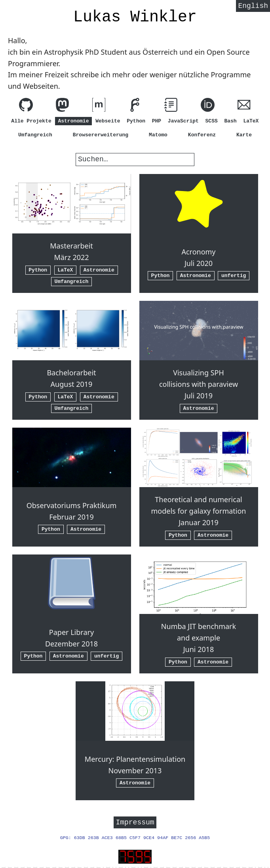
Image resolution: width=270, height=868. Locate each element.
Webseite (108, 121)
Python (136, 121)
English (253, 7)
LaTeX (251, 121)
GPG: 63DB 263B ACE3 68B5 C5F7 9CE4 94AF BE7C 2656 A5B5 (135, 839)
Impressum (135, 823)
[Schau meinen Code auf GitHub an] (26, 106)
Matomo (158, 135)
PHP (157, 121)
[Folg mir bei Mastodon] (62, 106)
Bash (231, 121)
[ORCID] (208, 106)
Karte (244, 135)
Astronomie (73, 121)
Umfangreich (35, 135)
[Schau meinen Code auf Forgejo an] (135, 106)
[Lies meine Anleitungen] (171, 106)
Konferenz (202, 135)
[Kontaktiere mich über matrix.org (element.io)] (99, 106)
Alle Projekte (31, 121)
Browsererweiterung (101, 135)
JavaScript (183, 121)
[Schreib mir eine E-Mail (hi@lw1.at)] (244, 106)
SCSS (212, 121)
